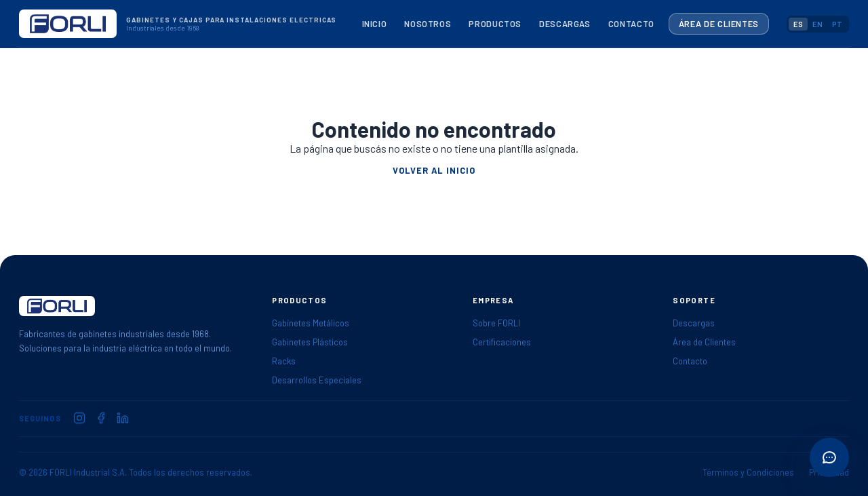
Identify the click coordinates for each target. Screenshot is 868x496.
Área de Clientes (719, 24)
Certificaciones (502, 342)
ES (798, 24)
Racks (284, 361)
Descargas (565, 24)
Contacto (631, 24)
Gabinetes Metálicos (311, 323)
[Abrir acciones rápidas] (829, 457)
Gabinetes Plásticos (310, 342)
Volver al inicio (434, 170)
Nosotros (428, 24)
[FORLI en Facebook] (101, 418)
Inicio (375, 24)
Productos (495, 24)
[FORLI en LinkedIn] (123, 418)
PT (837, 24)
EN (817, 24)
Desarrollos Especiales (317, 380)
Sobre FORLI (496, 323)
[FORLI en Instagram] (79, 418)
